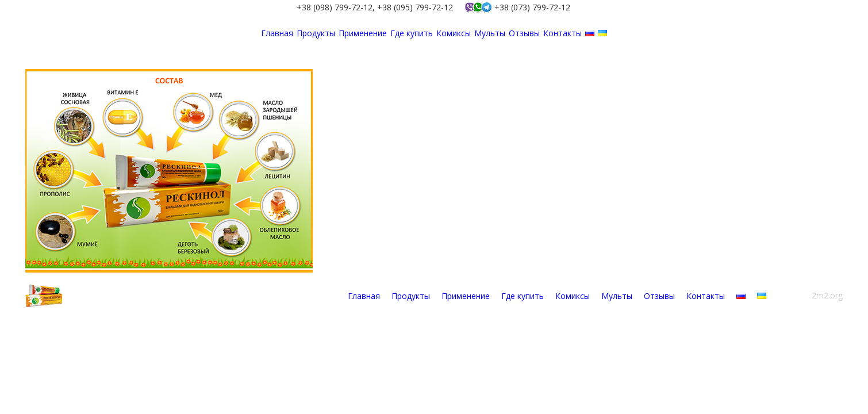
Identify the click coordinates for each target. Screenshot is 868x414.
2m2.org (827, 295)
